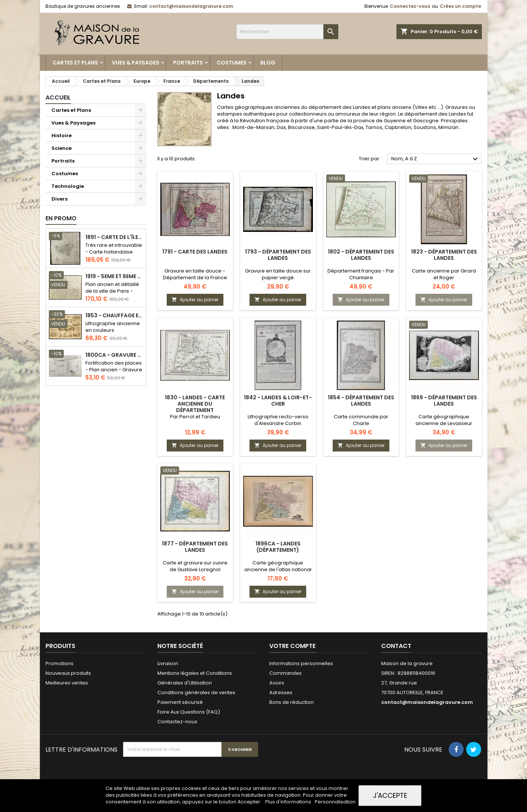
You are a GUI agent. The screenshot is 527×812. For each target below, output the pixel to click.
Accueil (58, 97)
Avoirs (277, 683)
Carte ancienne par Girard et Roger (444, 274)
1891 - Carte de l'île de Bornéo (114, 237)
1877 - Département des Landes (195, 547)
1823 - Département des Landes (444, 255)
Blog (268, 63)
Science (62, 148)
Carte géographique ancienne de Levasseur (444, 420)
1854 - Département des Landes (361, 401)
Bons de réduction (291, 702)
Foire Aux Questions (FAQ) (189, 712)
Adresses (281, 693)
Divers (59, 199)
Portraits (188, 63)
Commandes (286, 673)
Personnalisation (335, 802)
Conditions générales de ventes (196, 693)
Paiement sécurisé (180, 702)
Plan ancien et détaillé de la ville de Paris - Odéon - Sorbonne (112, 291)
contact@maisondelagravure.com (191, 6)
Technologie (68, 186)
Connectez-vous (410, 6)
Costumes (232, 63)
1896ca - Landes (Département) (278, 547)
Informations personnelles (301, 663)
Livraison (168, 663)
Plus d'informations (289, 802)
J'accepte (390, 795)
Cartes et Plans (75, 63)
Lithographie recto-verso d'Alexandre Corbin (278, 420)
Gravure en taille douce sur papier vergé (278, 274)
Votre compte (292, 646)
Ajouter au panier (195, 300)
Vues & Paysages (136, 63)
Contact (396, 646)
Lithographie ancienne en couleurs (113, 327)
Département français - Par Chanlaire (361, 274)
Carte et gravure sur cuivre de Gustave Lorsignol (195, 566)
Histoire (62, 136)
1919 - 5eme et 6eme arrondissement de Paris (114, 276)
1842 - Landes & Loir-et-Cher (278, 401)
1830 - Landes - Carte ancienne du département (195, 404)
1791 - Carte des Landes (195, 252)
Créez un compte (460, 6)
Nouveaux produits (68, 673)
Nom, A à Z (436, 159)
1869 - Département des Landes (444, 401)
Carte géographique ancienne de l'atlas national (278, 566)
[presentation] (180, 775)
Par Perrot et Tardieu (195, 417)
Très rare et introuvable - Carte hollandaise (114, 248)
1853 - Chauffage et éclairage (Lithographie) (114, 316)
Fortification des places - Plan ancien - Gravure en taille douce (114, 370)
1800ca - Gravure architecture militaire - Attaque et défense (114, 355)
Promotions (59, 663)
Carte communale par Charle (361, 420)
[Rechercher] (287, 32)
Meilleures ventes (67, 683)
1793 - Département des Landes (278, 255)
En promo (61, 218)
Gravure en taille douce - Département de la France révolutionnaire (195, 278)
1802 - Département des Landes (361, 255)
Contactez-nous (177, 722)
